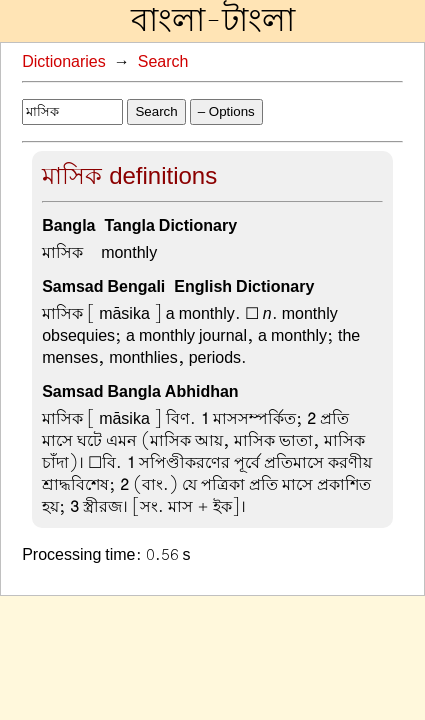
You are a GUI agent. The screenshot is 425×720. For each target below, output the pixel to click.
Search (163, 62)
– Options (226, 111)
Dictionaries (64, 62)
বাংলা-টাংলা (213, 21)
